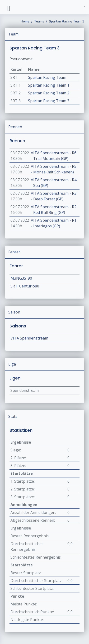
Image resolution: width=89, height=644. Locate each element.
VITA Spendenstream (29, 338)
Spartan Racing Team (47, 77)
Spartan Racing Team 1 (49, 85)
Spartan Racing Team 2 (49, 93)
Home (25, 21)
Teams (39, 21)
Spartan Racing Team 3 (67, 21)
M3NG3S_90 (21, 278)
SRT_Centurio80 (25, 286)
